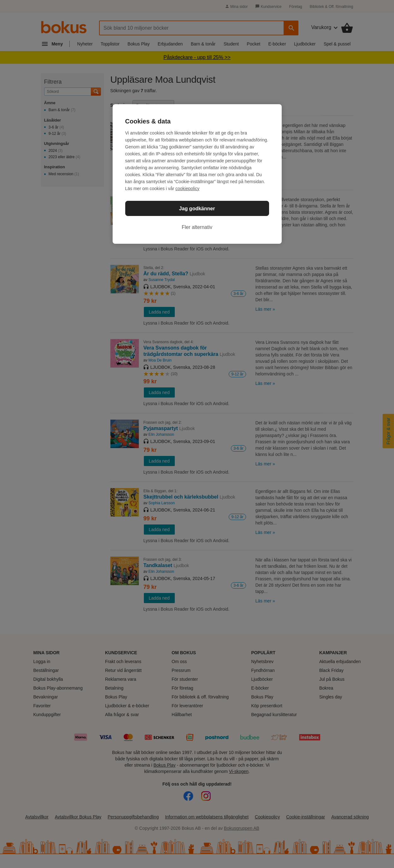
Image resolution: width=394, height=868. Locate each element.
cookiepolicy (187, 189)
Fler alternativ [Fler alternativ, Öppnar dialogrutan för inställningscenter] (197, 227)
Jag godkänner (197, 209)
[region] (197, 174)
